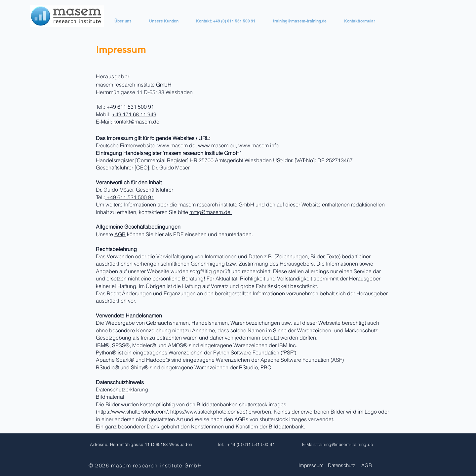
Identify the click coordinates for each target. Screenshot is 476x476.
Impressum (311, 465)
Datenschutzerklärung (122, 389)
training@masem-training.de (345, 444)
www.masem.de (176, 145)
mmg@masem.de (211, 212)
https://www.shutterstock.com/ (133, 412)
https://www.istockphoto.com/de (208, 412)
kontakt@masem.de (136, 122)
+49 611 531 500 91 (130, 107)
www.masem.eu (217, 145)
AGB (120, 234)
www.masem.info (258, 145)
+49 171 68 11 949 (134, 114)
